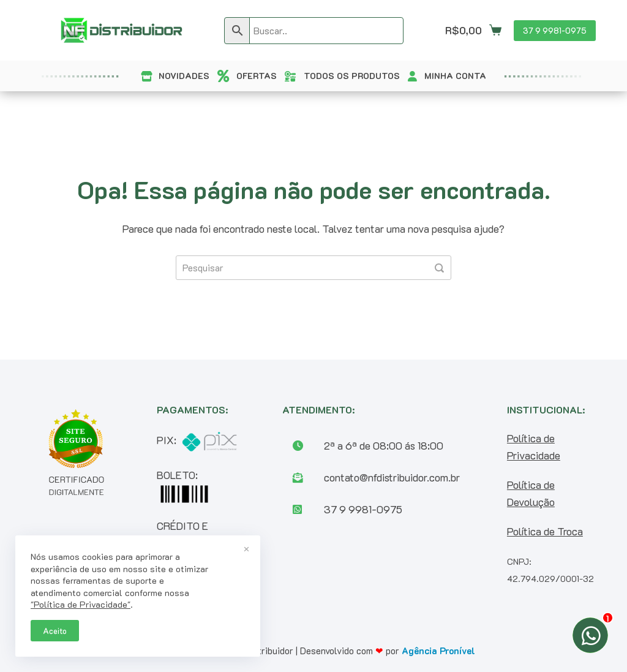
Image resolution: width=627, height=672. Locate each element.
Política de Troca (545, 531)
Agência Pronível (438, 651)
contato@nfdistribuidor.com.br (392, 477)
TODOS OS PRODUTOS (352, 76)
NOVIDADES (184, 76)
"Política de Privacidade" (81, 604)
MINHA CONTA (455, 76)
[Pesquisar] (439, 268)
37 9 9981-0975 (555, 30)
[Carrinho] (473, 30)
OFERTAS (257, 76)
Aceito (55, 631)
